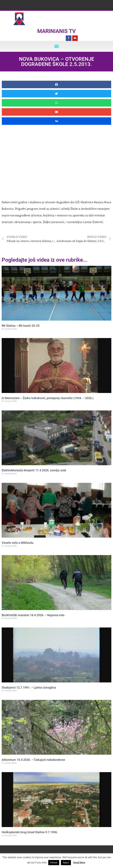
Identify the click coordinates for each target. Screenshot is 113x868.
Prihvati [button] (54, 863)
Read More (79, 863)
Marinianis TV (56, 31)
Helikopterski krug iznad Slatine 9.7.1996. (30, 832)
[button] (56, 46)
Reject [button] (66, 863)
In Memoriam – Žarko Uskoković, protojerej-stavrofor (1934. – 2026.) (48, 398)
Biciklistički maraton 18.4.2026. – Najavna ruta (33, 615)
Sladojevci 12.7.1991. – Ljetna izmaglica (29, 687)
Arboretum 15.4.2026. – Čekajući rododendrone (33, 760)
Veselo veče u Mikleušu (18, 543)
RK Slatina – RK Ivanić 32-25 (21, 326)
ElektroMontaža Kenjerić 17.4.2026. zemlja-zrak (34, 470)
